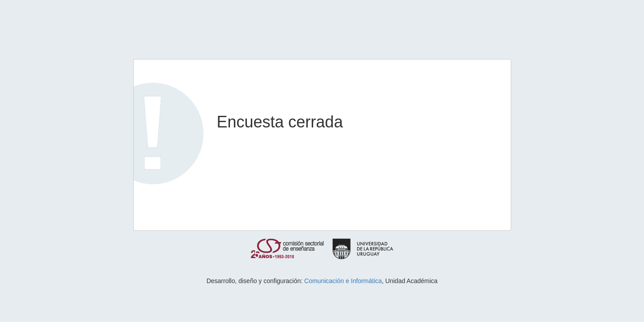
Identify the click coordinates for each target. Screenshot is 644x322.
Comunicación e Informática (343, 281)
